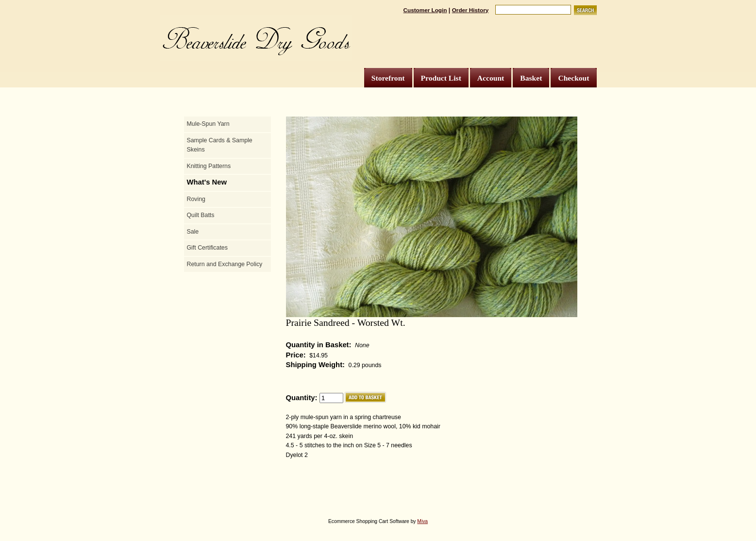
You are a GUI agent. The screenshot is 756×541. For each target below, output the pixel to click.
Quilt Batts (201, 215)
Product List (441, 78)
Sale (193, 232)
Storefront (388, 78)
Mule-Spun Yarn (208, 124)
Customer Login (425, 10)
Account (491, 78)
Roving (196, 199)
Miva (422, 521)
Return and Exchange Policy (225, 264)
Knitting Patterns (209, 166)
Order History (470, 10)
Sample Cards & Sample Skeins (220, 145)
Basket (531, 78)
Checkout (573, 78)
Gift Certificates (207, 248)
